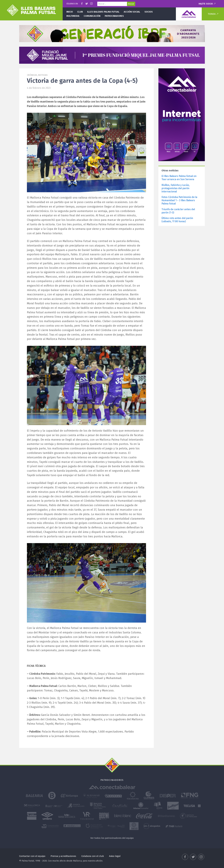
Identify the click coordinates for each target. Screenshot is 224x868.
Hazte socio (206, 4)
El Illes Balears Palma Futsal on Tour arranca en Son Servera (179, 178)
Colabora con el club (93, 856)
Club (80, 12)
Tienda (212, 14)
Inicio (70, 12)
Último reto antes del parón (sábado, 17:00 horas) (177, 220)
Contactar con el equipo (32, 856)
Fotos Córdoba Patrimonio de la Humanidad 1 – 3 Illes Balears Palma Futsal (179, 200)
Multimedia (73, 16)
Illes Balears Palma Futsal (103, 12)
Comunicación (92, 16)
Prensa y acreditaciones (63, 856)
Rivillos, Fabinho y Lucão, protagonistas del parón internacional (176, 188)
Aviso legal (115, 856)
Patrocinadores (114, 16)
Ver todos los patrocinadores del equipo (112, 838)
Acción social (132, 12)
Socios (149, 12)
